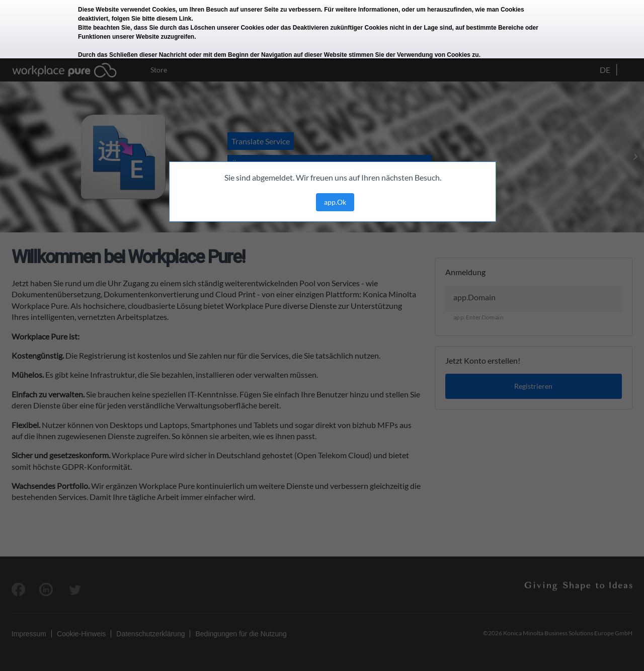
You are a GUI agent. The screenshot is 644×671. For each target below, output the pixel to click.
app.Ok (335, 202)
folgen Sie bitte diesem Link (152, 19)
